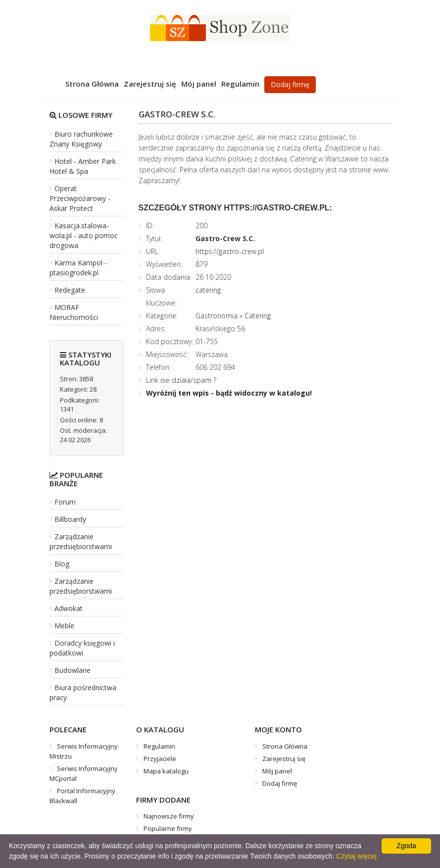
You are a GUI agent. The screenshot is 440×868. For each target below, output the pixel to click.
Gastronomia (217, 316)
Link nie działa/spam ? (181, 380)
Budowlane (73, 670)
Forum (65, 502)
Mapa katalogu (166, 771)
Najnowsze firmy (169, 816)
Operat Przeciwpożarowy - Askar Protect (80, 198)
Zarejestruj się (150, 84)
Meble (64, 626)
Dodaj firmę (290, 84)
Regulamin (240, 84)
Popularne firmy (168, 828)
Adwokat (69, 608)
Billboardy (70, 519)
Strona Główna (92, 84)
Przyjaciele (160, 759)
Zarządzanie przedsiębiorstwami (81, 541)
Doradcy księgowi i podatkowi (82, 648)
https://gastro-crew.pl (230, 251)
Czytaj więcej (356, 856)
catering (208, 290)
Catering (258, 316)
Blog (62, 564)
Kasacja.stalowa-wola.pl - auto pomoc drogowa (84, 235)
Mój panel (199, 84)
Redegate (70, 290)
